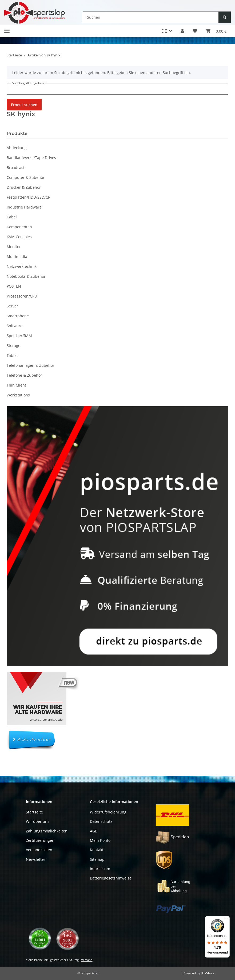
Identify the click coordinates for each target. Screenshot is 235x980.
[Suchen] (151, 17)
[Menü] (226, 919)
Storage (13, 346)
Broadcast (16, 167)
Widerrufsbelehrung (108, 812)
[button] (182, 31)
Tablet (12, 355)
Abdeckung (17, 148)
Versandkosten (39, 850)
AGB (94, 831)
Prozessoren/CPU (22, 296)
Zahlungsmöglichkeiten (47, 831)
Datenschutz (101, 821)
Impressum (100, 869)
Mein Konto (100, 840)
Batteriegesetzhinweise (111, 878)
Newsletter (36, 859)
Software (15, 326)
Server (12, 306)
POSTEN (14, 286)
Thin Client (16, 385)
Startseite (34, 812)
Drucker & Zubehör (24, 187)
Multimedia (17, 256)
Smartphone (18, 316)
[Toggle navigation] (7, 28)
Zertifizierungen (40, 840)
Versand (87, 960)
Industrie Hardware (24, 207)
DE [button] (164, 31)
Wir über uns (38, 821)
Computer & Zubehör (26, 177)
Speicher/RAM (19, 336)
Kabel (12, 217)
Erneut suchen (24, 105)
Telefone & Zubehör (24, 375)
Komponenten (19, 227)
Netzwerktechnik (22, 266)
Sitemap (97, 859)
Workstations (18, 395)
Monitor (14, 247)
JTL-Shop (207, 973)
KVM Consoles (19, 237)
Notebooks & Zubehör (26, 276)
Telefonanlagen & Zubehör (31, 365)
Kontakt (97, 850)
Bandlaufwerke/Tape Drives (31, 158)
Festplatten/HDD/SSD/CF (28, 197)
